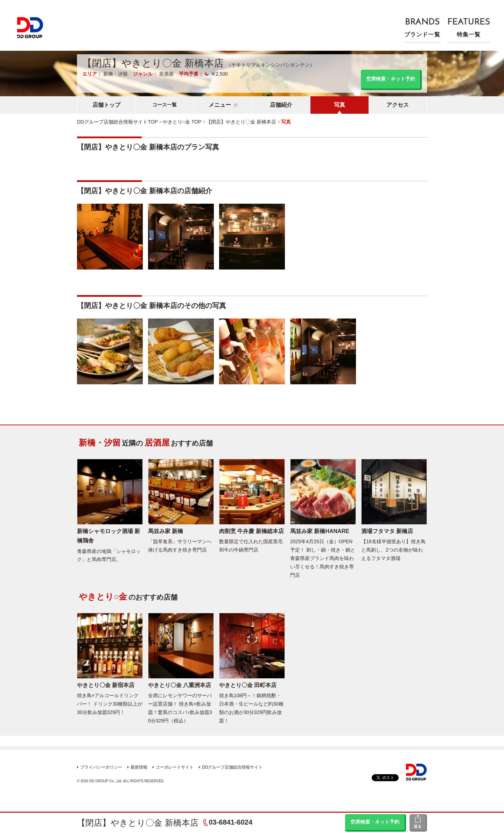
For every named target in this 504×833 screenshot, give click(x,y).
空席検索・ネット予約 (375, 822)
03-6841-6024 (230, 822)
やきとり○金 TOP (182, 122)
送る (418, 826)
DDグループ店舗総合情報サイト (232, 767)
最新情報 (139, 767)
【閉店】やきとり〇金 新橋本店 (138, 823)
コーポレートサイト (175, 767)
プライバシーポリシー (101, 767)
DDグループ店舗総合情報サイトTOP (117, 122)
